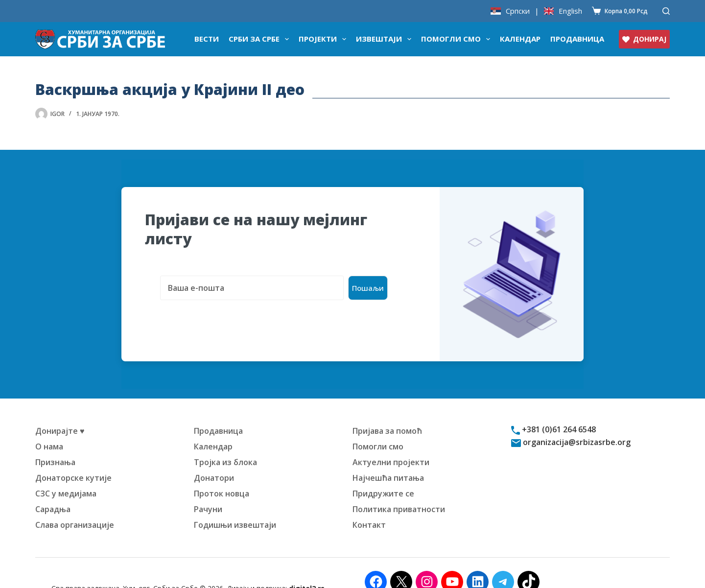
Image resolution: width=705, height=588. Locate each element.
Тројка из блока (225, 444)
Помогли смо (458, 39)
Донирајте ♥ (60, 413)
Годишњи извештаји (235, 507)
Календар (520, 39)
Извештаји (386, 39)
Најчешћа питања (388, 460)
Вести (207, 39)
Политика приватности (399, 491)
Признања (55, 444)
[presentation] (219, 301)
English (570, 11)
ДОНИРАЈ (644, 39)
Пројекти (324, 39)
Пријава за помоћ (387, 413)
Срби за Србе (261, 39)
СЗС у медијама (66, 475)
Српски (518, 11)
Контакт (369, 507)
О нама (49, 428)
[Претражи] (666, 11)
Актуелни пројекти (391, 444)
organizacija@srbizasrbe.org (576, 424)
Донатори (214, 460)
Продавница (577, 39)
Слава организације (75, 507)
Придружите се (383, 475)
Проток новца (222, 475)
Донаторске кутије (73, 460)
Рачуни (208, 491)
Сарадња (53, 491)
